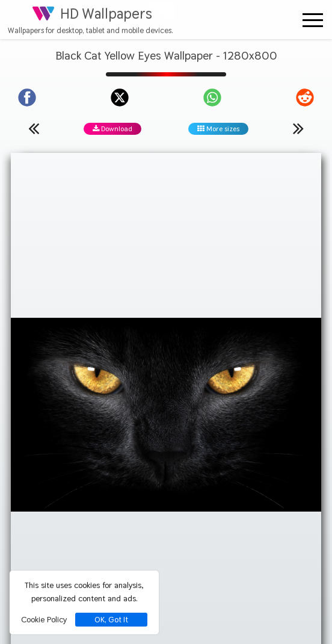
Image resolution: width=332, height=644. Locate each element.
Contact (164, 508)
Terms (268, 508)
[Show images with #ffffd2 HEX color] (300, 414)
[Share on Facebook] (27, 98)
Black (134, 375)
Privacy (62, 508)
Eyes (222, 375)
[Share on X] (120, 98)
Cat (162, 375)
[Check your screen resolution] (181, 586)
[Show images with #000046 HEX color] (207, 414)
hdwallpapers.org (281, 615)
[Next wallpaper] (298, 128)
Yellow (191, 375)
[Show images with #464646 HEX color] (114, 414)
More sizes (218, 129)
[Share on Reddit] (305, 98)
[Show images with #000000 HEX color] (67, 414)
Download (112, 129)
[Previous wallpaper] (34, 128)
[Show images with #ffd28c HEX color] (254, 414)
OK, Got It (111, 620)
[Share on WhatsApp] (212, 98)
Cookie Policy (44, 619)
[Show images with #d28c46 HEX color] (160, 414)
